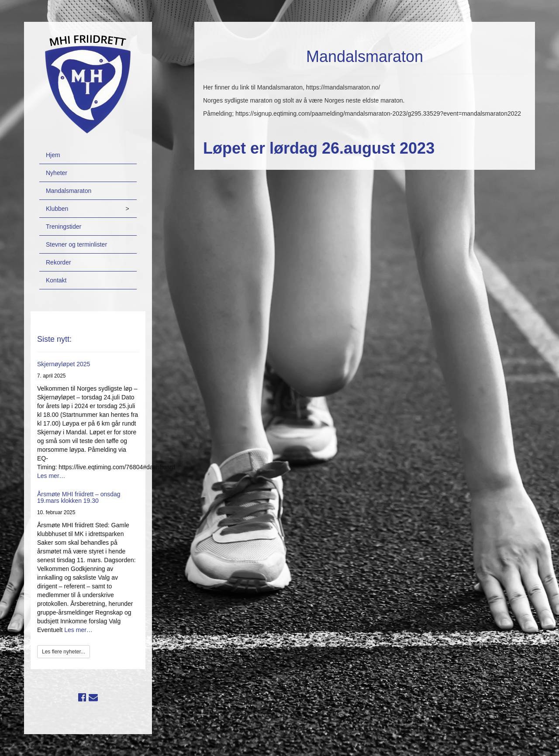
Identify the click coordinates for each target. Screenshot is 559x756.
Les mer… (51, 476)
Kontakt (56, 280)
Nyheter (57, 173)
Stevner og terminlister (76, 244)
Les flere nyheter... (64, 652)
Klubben (57, 209)
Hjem (53, 155)
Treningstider (64, 227)
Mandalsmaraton (69, 191)
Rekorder (59, 262)
